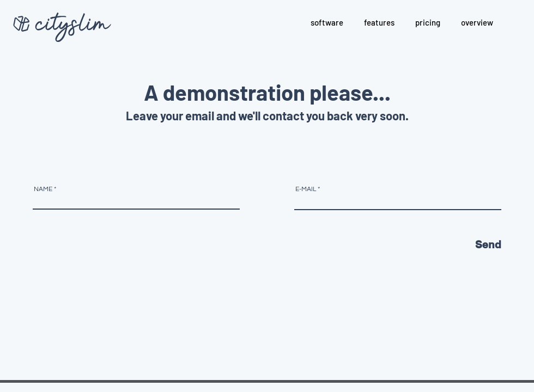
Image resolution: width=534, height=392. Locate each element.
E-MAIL (306, 189)
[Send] (451, 245)
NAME (43, 189)
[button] (379, 22)
